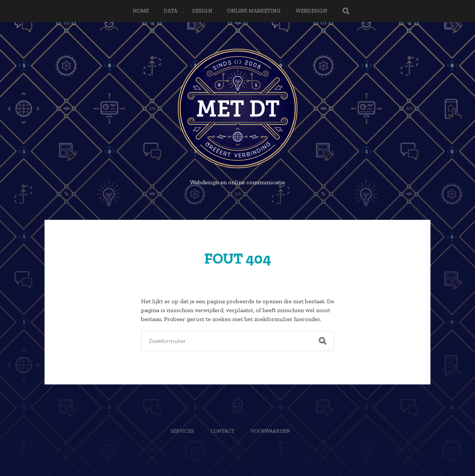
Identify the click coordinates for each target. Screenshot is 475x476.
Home (141, 11)
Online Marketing (254, 11)
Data (171, 11)
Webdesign (311, 11)
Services (182, 431)
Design (202, 11)
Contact (222, 431)
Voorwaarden (271, 431)
